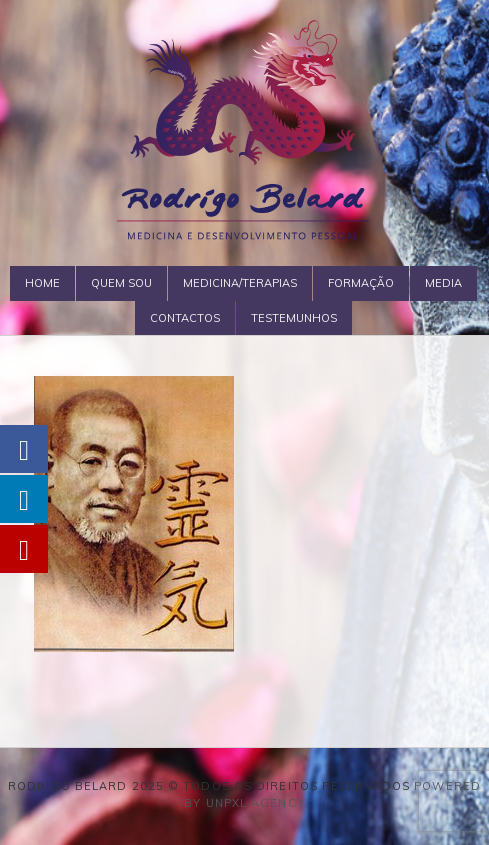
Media (443, 283)
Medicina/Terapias (240, 283)
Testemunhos (294, 318)
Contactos (185, 318)
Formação (361, 283)
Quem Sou (121, 283)
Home (42, 283)
